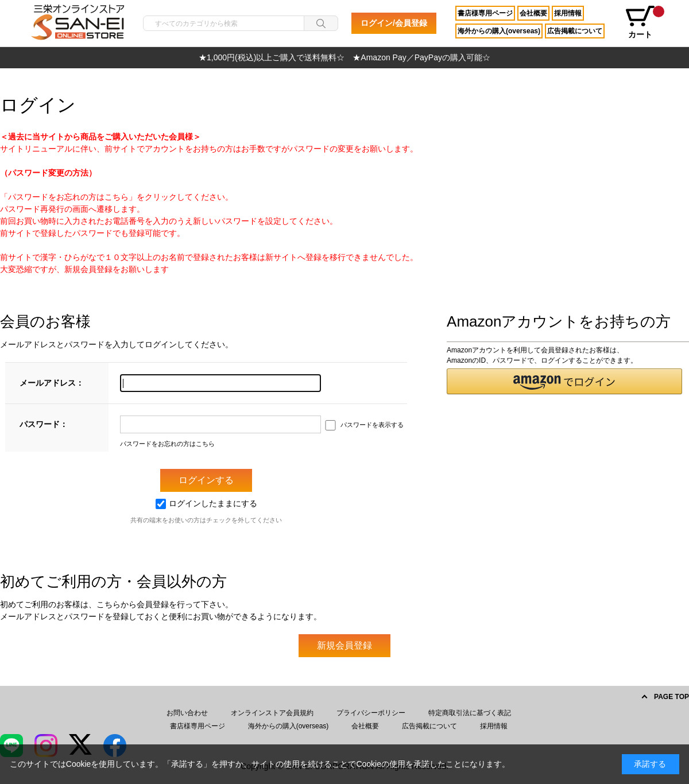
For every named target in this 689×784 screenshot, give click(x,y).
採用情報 (568, 13)
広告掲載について (575, 31)
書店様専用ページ (485, 13)
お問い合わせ (187, 713)
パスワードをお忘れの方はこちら (167, 444)
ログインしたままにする (206, 503)
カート (644, 22)
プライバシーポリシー (371, 713)
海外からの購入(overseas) (499, 31)
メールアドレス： (52, 383)
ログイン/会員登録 (394, 23)
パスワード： (44, 424)
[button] (564, 381)
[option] (344, 58)
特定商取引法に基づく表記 (470, 713)
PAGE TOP (671, 697)
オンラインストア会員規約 (272, 713)
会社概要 (533, 13)
